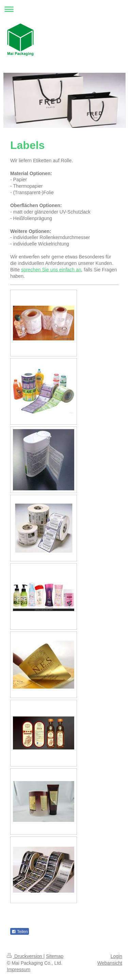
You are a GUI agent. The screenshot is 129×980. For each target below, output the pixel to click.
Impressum (19, 969)
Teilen (20, 932)
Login (116, 956)
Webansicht (110, 963)
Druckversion (25, 956)
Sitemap (55, 956)
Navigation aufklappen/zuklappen (64, 9)
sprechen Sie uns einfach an (51, 270)
